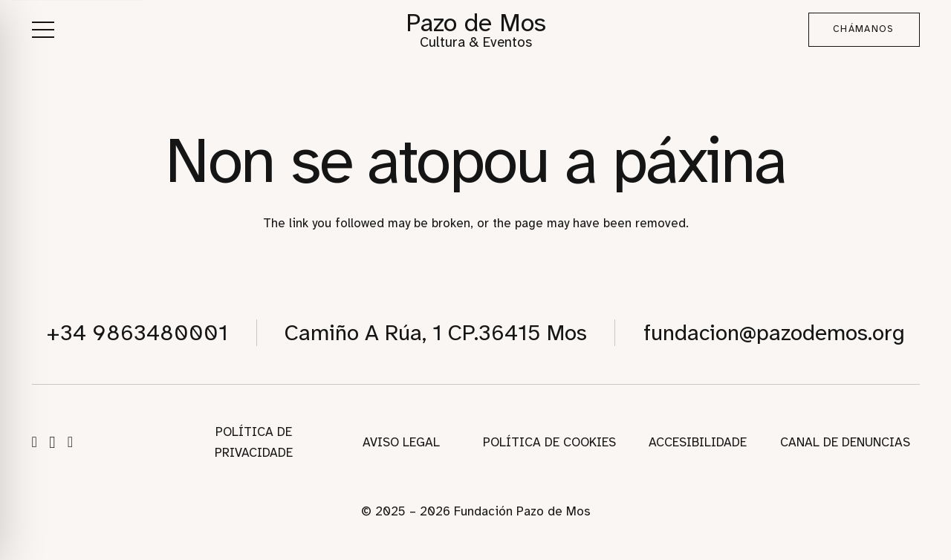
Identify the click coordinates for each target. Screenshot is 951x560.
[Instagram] (52, 443)
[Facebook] (35, 442)
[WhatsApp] (70, 442)
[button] (43, 30)
